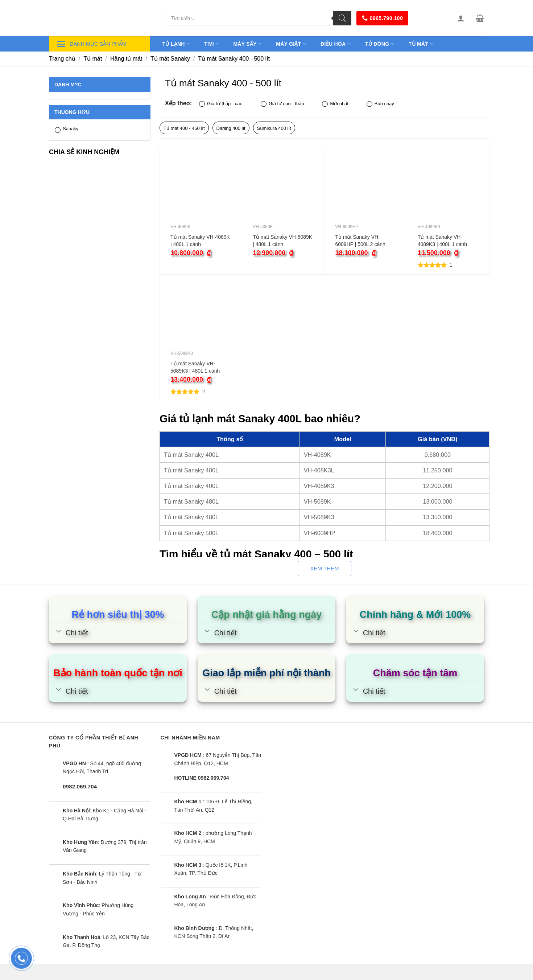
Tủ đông (380, 44)
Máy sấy (247, 44)
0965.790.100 (382, 18)
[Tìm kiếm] (342, 18)
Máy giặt (291, 44)
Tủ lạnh (176, 44)
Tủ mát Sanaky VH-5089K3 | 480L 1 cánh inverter (195, 368)
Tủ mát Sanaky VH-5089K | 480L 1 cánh (282, 241)
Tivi (211, 44)
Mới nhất (335, 104)
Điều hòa (336, 44)
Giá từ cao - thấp (282, 104)
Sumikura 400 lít (274, 128)
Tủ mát (421, 44)
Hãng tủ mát (126, 59)
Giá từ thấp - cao (221, 104)
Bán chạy (380, 104)
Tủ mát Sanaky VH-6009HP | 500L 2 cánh (360, 241)
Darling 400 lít (231, 128)
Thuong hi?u (72, 112)
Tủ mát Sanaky (170, 59)
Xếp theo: (178, 103)
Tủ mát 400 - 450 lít (184, 128)
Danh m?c (68, 85)
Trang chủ (62, 59)
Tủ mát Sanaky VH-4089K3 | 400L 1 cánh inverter (442, 241)
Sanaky (67, 129)
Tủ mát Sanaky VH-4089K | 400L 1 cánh (200, 241)
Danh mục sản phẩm (91, 44)
